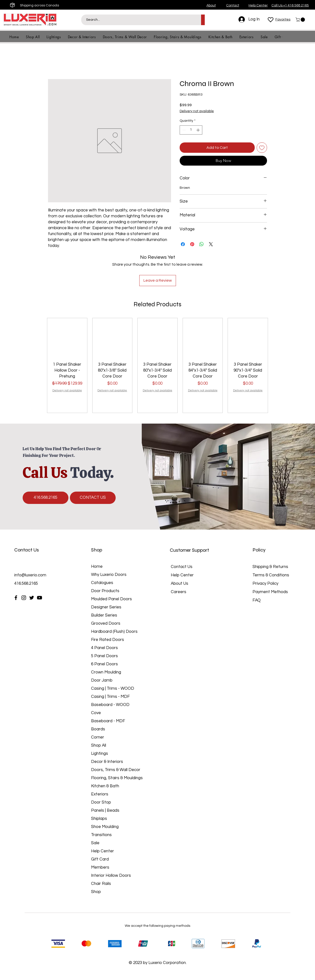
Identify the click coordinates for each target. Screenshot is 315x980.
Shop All (99, 745)
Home (97, 567)
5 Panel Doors (104, 656)
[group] (157, 366)
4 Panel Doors (104, 648)
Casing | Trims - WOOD (113, 688)
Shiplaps (99, 819)
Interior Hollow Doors (111, 876)
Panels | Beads (105, 810)
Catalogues (102, 583)
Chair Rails (101, 884)
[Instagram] (24, 598)
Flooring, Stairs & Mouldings (117, 778)
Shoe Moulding (105, 827)
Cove (96, 713)
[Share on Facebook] (183, 244)
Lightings (100, 754)
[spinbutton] (191, 130)
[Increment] (198, 130)
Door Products (105, 591)
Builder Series (104, 615)
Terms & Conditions (271, 575)
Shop (96, 892)
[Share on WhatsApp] (202, 244)
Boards (98, 729)
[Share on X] (211, 244)
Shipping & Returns (270, 567)
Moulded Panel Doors (111, 599)
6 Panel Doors (104, 664)
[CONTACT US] (93, 498)
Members (100, 867)
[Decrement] (183, 130)
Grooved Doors (106, 623)
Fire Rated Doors (108, 640)
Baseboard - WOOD (110, 705)
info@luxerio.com (30, 575)
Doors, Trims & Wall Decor (116, 770)
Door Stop (101, 802)
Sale (95, 843)
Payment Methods (271, 592)
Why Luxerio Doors (109, 575)
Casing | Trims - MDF (110, 697)
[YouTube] (39, 598)
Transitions (101, 835)
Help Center (102, 851)
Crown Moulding (106, 672)
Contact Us (182, 567)
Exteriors (100, 794)
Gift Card (100, 859)
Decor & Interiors (107, 762)
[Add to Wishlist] (262, 148)
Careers (179, 592)
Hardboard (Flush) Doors (114, 632)
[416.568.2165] (46, 498)
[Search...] (138, 20)
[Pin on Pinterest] (192, 244)
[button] (301, 20)
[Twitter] (32, 598)
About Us (180, 584)
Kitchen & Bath (105, 786)
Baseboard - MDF (108, 721)
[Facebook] (16, 598)
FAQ (257, 600)
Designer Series (106, 607)
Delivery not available (197, 111)
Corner (98, 737)
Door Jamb (102, 680)
